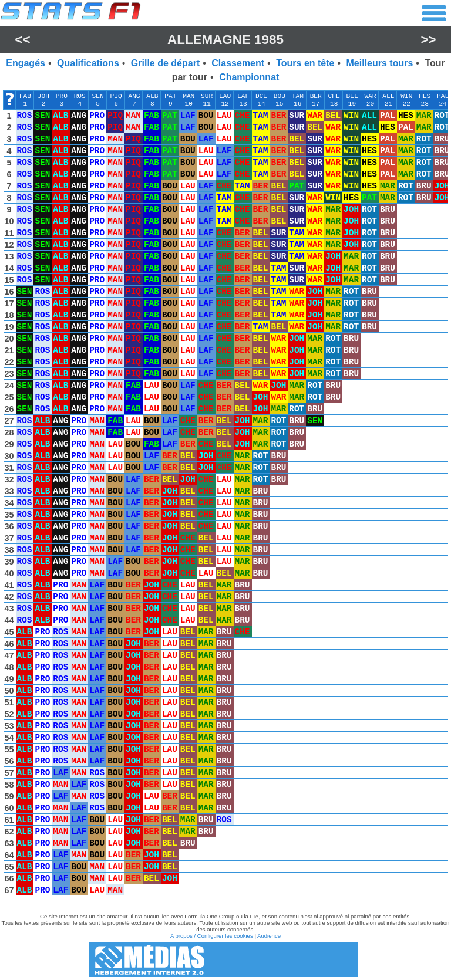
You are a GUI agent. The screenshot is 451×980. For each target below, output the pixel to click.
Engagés (26, 63)
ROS (80, 96)
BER (316, 96)
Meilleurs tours (380, 63)
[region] (225, 496)
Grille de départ (165, 63)
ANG (134, 96)
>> (429, 40)
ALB (152, 96)
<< (22, 40)
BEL (352, 96)
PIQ (116, 96)
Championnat (249, 77)
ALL (388, 96)
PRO (62, 96)
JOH (43, 96)
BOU (280, 96)
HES (425, 96)
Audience (269, 936)
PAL (443, 96)
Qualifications (88, 63)
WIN (406, 96)
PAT (170, 96)
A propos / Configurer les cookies (212, 936)
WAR (370, 96)
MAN (189, 96)
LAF (243, 96)
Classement (238, 63)
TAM (298, 96)
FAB (25, 96)
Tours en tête (305, 63)
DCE (261, 96)
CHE (334, 96)
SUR (207, 96)
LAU (225, 96)
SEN (98, 96)
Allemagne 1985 (225, 40)
